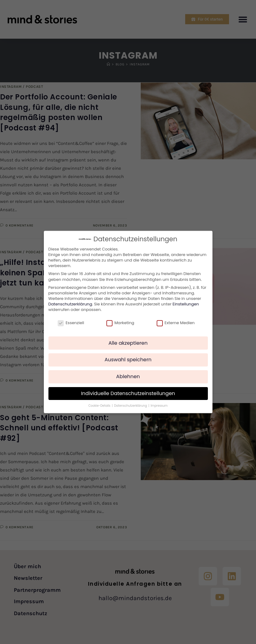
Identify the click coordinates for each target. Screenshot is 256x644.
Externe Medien (176, 320)
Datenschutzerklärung (70, 301)
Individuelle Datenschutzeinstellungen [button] (128, 390)
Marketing (120, 320)
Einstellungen (186, 301)
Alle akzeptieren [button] (128, 340)
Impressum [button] (159, 403)
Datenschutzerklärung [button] (131, 403)
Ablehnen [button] (128, 373)
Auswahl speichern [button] (128, 357)
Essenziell (71, 320)
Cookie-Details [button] (100, 403)
